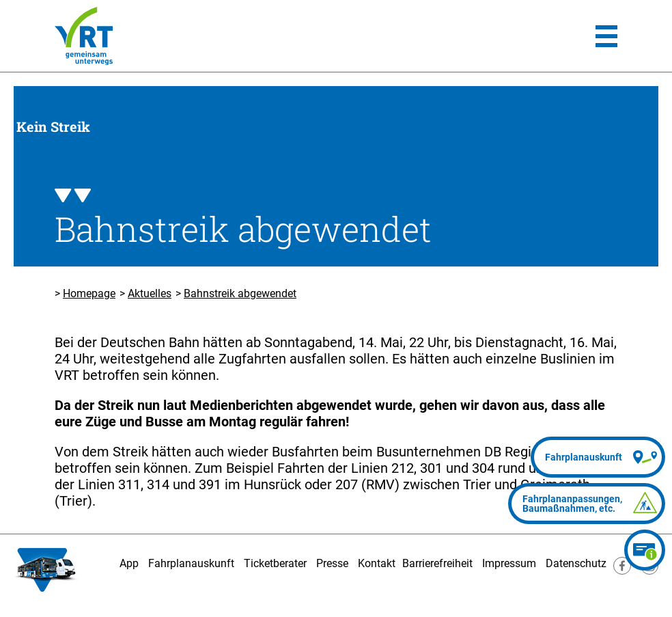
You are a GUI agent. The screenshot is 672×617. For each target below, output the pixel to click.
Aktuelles (150, 293)
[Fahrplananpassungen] (587, 504)
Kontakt (377, 563)
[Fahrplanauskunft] (598, 457)
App (129, 563)
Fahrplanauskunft (191, 563)
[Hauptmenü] (606, 36)
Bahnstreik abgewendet (240, 293)
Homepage (89, 293)
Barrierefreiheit (437, 563)
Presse (332, 563)
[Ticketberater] (645, 550)
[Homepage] (84, 36)
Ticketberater (275, 563)
